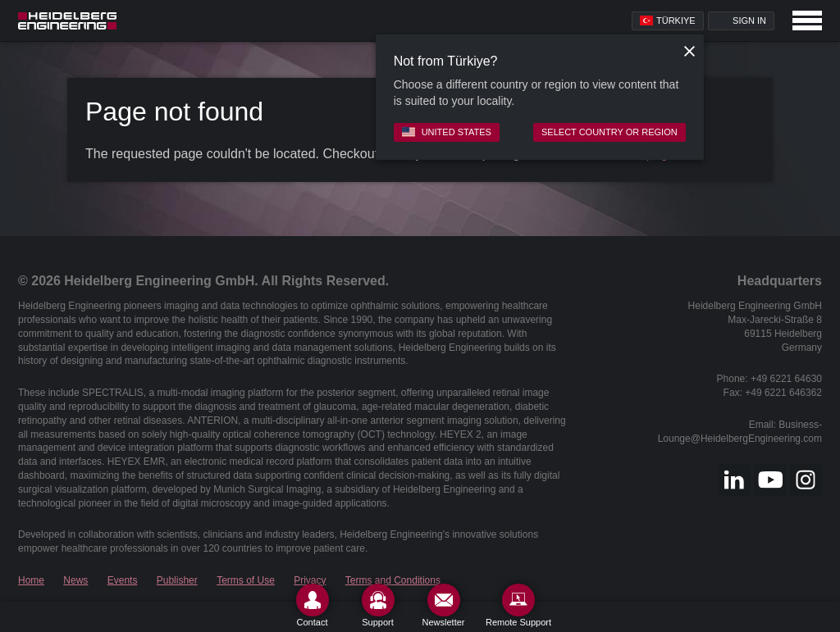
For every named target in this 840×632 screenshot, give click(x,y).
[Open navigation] (807, 20)
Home (31, 580)
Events (123, 580)
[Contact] (313, 605)
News (75, 580)
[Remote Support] (518, 605)
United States (447, 132)
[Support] (378, 605)
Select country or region (609, 132)
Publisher (177, 580)
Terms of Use (246, 580)
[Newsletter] (444, 605)
